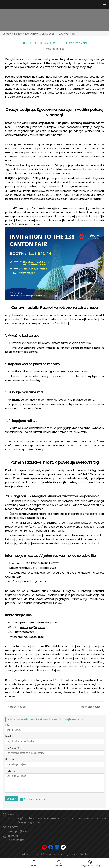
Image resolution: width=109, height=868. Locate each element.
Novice (18, 34)
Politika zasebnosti (34, 799)
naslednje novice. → (93, 707)
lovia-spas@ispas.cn (20, 831)
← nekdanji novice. (16, 707)
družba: (10, 760)
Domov (7, 34)
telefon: (10, 737)
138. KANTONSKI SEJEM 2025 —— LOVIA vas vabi (50, 34)
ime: (8, 725)
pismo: (10, 771)
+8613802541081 (16, 840)
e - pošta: (12, 748)
